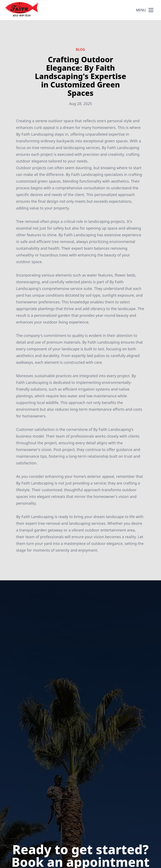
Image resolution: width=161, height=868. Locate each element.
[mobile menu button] (151, 10)
